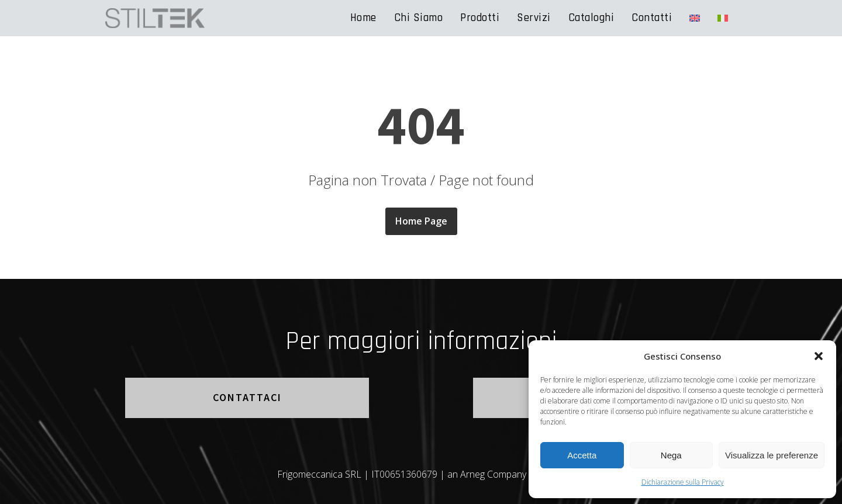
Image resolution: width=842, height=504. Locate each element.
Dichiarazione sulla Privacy (683, 482)
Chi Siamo (419, 18)
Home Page (421, 221)
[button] (819, 356)
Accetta (582, 455)
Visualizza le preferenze (772, 455)
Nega (671, 455)
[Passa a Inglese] (695, 18)
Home (363, 18)
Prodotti (480, 18)
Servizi (534, 18)
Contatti (652, 18)
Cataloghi (591, 18)
